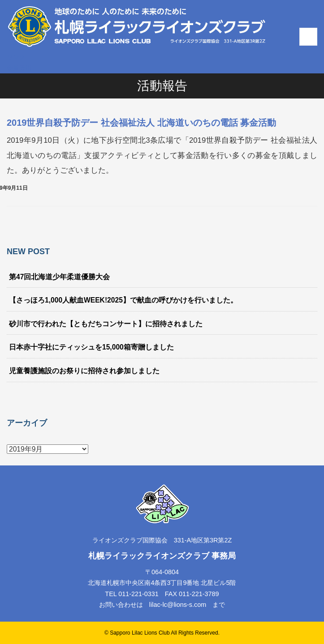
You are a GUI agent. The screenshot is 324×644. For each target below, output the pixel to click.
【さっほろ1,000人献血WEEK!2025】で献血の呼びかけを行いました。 (123, 300)
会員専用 (19, 68)
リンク (16, 57)
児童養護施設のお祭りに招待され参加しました (84, 371)
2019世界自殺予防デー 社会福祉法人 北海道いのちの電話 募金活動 (141, 123)
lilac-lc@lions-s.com (178, 605)
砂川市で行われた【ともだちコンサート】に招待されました (106, 324)
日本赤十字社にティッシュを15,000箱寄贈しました (91, 347)
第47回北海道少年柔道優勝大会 (59, 277)
